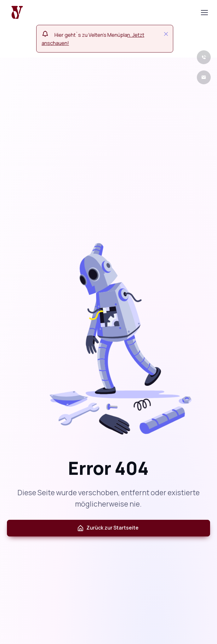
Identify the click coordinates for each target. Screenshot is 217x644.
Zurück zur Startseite (108, 528)
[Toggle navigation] (204, 13)
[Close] (166, 34)
